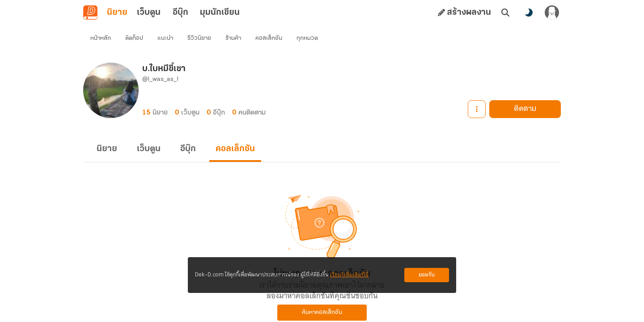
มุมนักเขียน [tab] (220, 13)
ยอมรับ (427, 275)
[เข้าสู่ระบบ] (552, 13)
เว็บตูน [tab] (149, 13)
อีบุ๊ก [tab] (180, 13)
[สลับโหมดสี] (529, 13)
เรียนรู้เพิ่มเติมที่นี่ (349, 275)
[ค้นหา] (505, 13)
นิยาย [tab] (117, 13)
